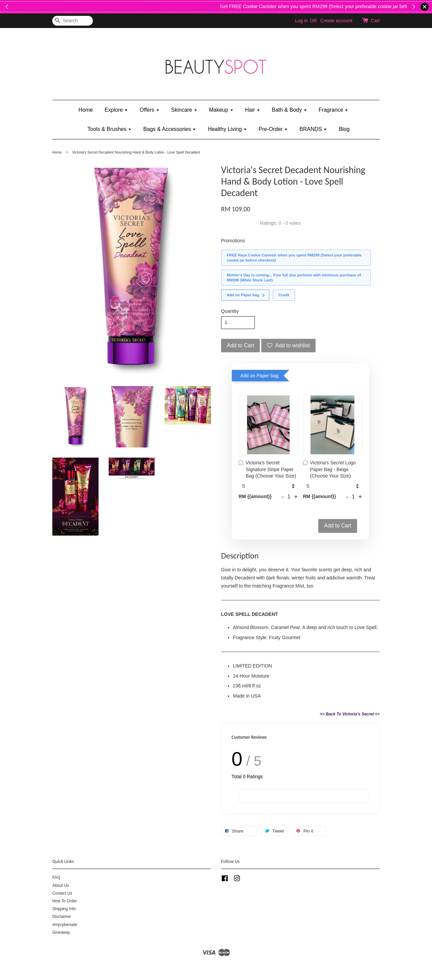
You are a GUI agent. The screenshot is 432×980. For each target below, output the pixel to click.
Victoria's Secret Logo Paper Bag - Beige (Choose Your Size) (330, 469)
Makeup (221, 110)
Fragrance (333, 110)
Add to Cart (338, 526)
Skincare (184, 110)
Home (86, 110)
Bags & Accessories (170, 129)
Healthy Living (227, 129)
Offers (150, 110)
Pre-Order (273, 129)
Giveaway (61, 932)
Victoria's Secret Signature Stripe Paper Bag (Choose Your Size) (267, 469)
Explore (116, 110)
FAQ (56, 877)
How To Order (65, 901)
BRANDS (313, 129)
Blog (344, 129)
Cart (375, 21)
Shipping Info (64, 909)
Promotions (233, 241)
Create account (336, 21)
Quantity (230, 311)
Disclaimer (62, 917)
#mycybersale (65, 925)
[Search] (73, 21)
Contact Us (62, 893)
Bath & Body (289, 110)
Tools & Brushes (110, 129)
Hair (253, 110)
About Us (61, 886)
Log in (301, 21)
